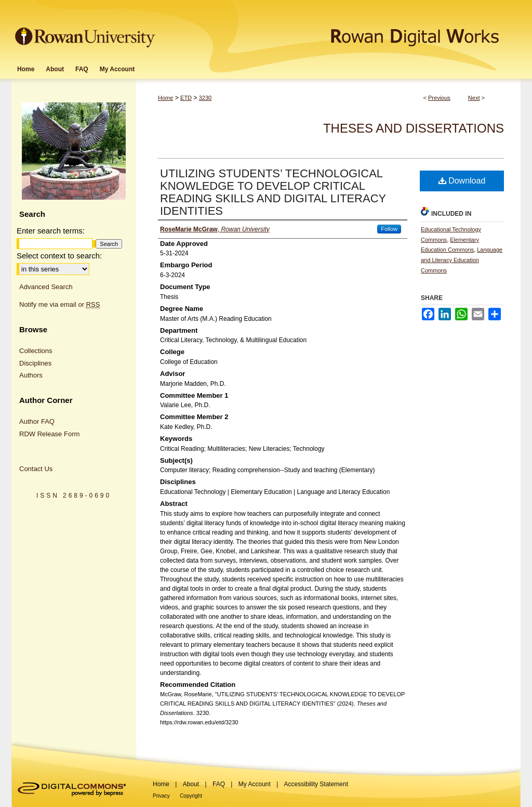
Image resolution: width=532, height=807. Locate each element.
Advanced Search (46, 287)
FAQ (219, 784)
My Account (255, 784)
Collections (36, 351)
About (191, 784)
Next (474, 98)
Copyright (191, 796)
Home (165, 98)
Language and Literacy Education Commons (462, 260)
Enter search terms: (51, 231)
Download (462, 181)
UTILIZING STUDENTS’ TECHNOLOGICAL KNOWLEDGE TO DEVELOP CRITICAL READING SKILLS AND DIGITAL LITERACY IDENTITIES (273, 192)
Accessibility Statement (316, 784)
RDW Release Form (49, 434)
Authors (31, 375)
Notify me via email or (59, 305)
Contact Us (36, 469)
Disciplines (35, 363)
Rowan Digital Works (339, 29)
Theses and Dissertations (414, 128)
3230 (205, 98)
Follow (389, 229)
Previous (439, 98)
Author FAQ (37, 421)
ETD (186, 98)
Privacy (161, 796)
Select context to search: (59, 256)
